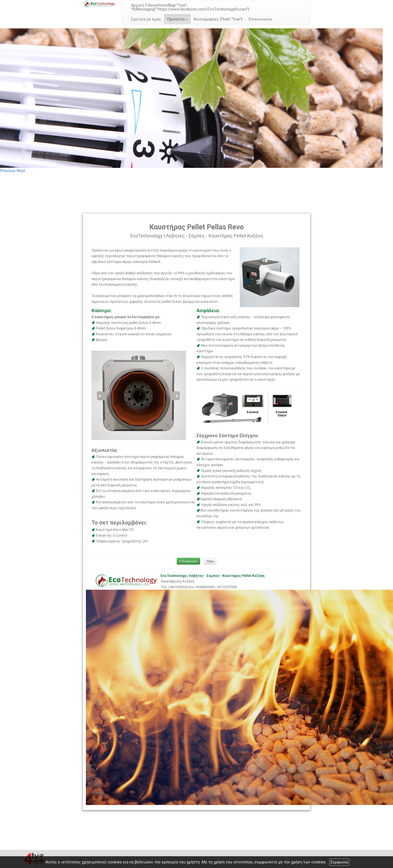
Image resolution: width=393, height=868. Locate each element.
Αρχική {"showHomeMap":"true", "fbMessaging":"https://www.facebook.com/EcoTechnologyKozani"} (190, 7)
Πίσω (210, 561)
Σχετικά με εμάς (146, 19)
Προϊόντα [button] (177, 19)
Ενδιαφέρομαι (188, 561)
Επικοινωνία (260, 19)
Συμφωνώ (339, 862)
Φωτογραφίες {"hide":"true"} (218, 19)
